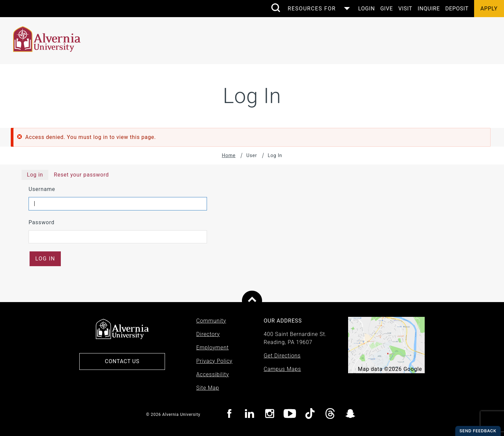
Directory (208, 334)
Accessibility (213, 374)
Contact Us (122, 361)
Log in (35, 175)
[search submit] (276, 8)
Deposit (457, 9)
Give (387, 9)
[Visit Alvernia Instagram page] (270, 415)
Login (367, 9)
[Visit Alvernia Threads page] (330, 415)
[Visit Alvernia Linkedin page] (249, 415)
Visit (405, 9)
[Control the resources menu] (317, 9)
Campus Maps (282, 369)
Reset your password (81, 175)
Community (211, 321)
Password (41, 222)
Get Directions (282, 356)
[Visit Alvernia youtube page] (290, 415)
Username (42, 189)
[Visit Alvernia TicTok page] (310, 415)
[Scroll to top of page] (252, 301)
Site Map (208, 388)
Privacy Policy (214, 361)
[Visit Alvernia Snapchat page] (350, 415)
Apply (489, 9)
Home (229, 155)
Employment (213, 348)
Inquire (429, 9)
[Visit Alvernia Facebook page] (229, 415)
